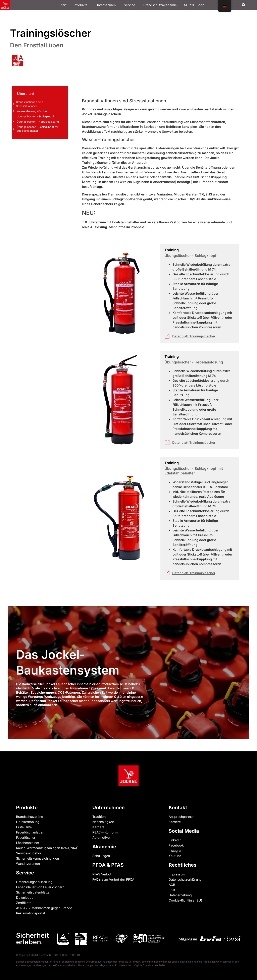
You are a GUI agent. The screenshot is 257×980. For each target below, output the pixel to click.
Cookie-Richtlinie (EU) (185, 900)
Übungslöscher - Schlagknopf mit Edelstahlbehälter (38, 129)
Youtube (175, 856)
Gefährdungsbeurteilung (34, 882)
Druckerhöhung (28, 822)
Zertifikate (24, 903)
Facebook (176, 845)
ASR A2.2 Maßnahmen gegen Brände (44, 908)
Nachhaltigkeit (103, 822)
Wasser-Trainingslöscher (32, 111)
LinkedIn (175, 840)
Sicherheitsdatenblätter (33, 892)
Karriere (98, 827)
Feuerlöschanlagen (30, 832)
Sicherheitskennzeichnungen (37, 858)
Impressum (177, 874)
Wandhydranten (28, 864)
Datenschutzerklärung (185, 879)
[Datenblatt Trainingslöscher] (167, 336)
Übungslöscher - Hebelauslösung (38, 122)
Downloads (25, 898)
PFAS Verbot (102, 874)
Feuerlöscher (26, 838)
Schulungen (101, 856)
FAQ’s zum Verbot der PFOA (113, 879)
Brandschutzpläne (30, 817)
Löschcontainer (28, 843)
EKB (172, 890)
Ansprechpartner (181, 817)
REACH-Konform (105, 832)
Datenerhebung (180, 895)
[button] (244, 5)
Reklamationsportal (31, 913)
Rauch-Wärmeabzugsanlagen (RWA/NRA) (47, 848)
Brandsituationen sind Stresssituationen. (30, 104)
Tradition (99, 817)
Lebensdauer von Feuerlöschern (40, 887)
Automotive (101, 838)
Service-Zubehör (29, 853)
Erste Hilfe (24, 827)
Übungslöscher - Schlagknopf (35, 116)
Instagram (176, 851)
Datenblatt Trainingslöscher (194, 336)
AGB (172, 885)
